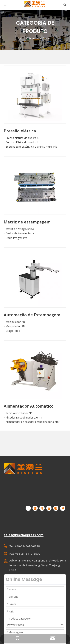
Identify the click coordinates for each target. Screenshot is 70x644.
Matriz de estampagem (27, 222)
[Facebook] (28, 508)
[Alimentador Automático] (35, 372)
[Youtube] (49, 508)
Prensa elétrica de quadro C (22, 138)
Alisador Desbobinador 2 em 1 (24, 417)
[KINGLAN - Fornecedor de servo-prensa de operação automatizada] (23, 482)
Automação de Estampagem (32, 315)
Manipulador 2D (15, 322)
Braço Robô (13, 331)
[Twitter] (42, 508)
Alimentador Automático (29, 406)
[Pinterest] (63, 508)
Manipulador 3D (15, 326)
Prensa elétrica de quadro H (22, 142)
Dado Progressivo (17, 238)
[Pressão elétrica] (35, 96)
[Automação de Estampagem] (35, 278)
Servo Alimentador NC (19, 413)
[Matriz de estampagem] (35, 187)
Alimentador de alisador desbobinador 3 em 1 (33, 422)
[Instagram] (56, 508)
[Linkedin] (35, 508)
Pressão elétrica (20, 131)
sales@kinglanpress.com (24, 535)
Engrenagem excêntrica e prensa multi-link (31, 147)
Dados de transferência (20, 233)
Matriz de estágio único (20, 229)
